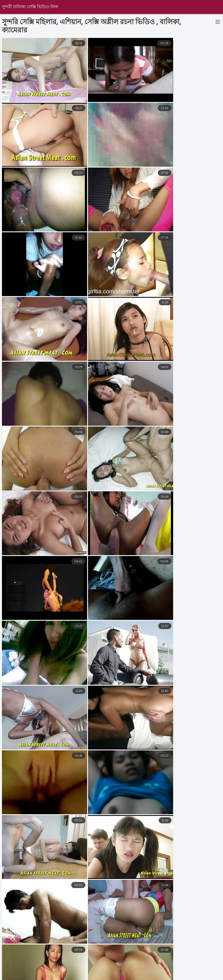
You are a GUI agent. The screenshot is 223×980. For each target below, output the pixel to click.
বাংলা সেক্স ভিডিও (124, 974)
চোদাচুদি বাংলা (11, 974)
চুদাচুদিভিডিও (205, 974)
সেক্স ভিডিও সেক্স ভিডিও (167, 974)
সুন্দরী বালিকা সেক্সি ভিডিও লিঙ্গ (30, 7)
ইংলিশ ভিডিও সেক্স (86, 974)
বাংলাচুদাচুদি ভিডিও (47, 974)
